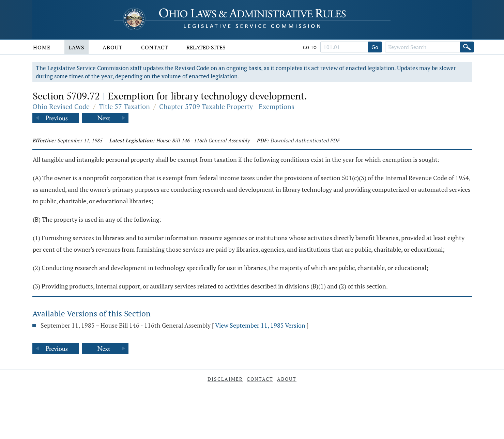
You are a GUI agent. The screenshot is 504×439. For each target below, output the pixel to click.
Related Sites (206, 47)
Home (42, 47)
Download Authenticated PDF (305, 140)
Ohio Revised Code (61, 106)
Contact (155, 47)
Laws (77, 47)
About (113, 47)
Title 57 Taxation (124, 106)
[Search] (467, 47)
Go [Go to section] (375, 47)
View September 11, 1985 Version (260, 325)
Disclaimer (225, 379)
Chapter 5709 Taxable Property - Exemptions (227, 106)
